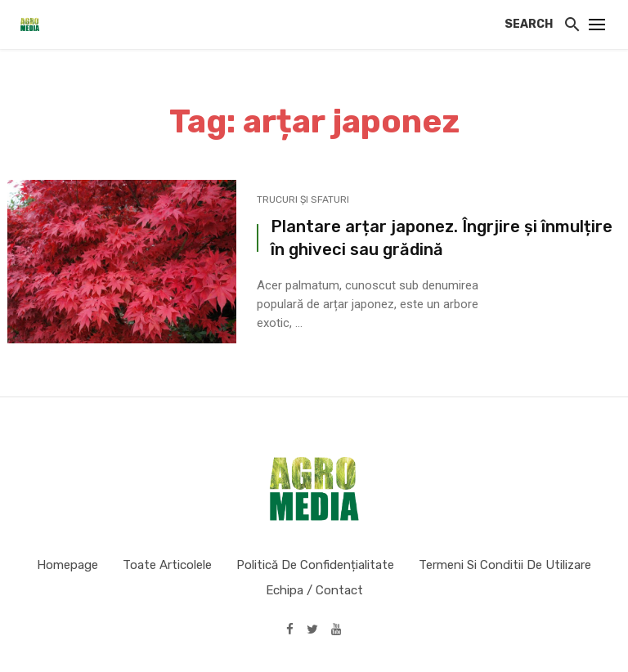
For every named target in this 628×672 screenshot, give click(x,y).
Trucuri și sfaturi (303, 199)
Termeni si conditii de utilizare (505, 565)
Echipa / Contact (314, 590)
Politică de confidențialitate (315, 565)
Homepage (67, 565)
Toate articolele (167, 565)
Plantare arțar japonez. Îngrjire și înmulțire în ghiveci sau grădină (442, 238)
